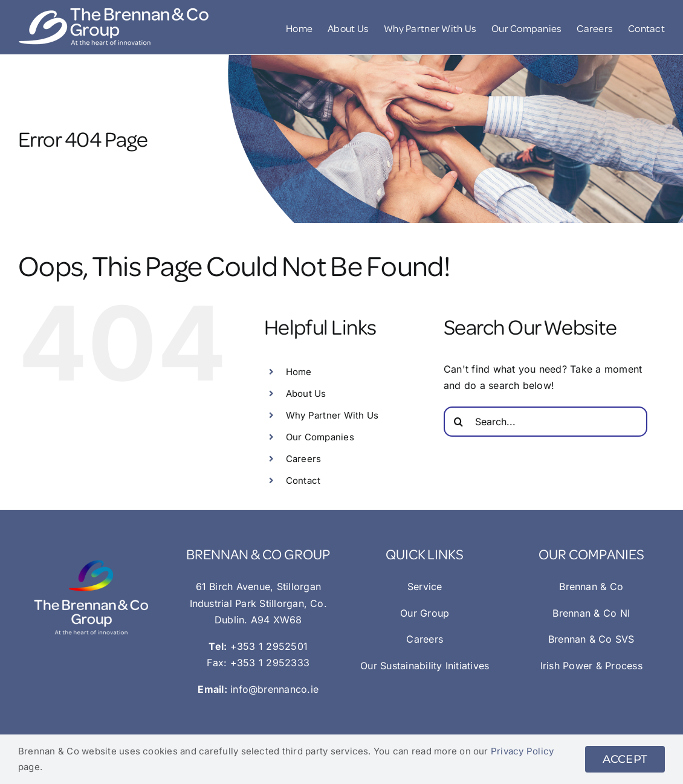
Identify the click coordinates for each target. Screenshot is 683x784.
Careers (304, 459)
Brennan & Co (591, 586)
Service (425, 586)
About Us (306, 394)
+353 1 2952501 (269, 646)
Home (299, 372)
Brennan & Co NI (591, 613)
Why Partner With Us (332, 415)
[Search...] (545, 422)
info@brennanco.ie (274, 689)
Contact (303, 480)
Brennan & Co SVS (591, 639)
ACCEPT (625, 759)
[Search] (459, 422)
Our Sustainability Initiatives (425, 666)
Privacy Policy (522, 751)
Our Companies (320, 437)
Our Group (425, 613)
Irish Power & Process (591, 666)
